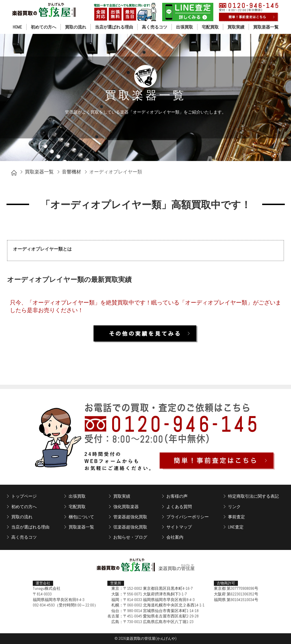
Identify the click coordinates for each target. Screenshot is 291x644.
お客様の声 (177, 496)
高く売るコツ (155, 27)
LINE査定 (236, 527)
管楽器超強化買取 (130, 517)
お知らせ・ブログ (130, 537)
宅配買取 (210, 27)
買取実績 (236, 27)
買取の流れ (76, 27)
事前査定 (236, 517)
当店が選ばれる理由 (114, 27)
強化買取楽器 (126, 507)
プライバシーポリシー (188, 517)
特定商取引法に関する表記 (253, 496)
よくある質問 (179, 507)
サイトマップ (179, 527)
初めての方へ (44, 27)
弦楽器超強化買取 (130, 527)
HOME (17, 27)
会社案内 (175, 537)
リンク (234, 507)
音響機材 (71, 172)
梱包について (81, 517)
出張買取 (184, 27)
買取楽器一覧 (266, 27)
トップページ (24, 496)
